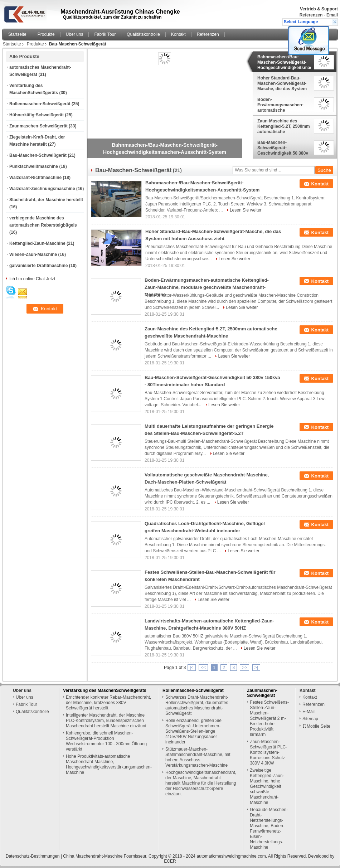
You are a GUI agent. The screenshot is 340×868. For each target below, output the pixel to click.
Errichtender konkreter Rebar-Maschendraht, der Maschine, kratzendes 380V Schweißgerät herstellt (108, 703)
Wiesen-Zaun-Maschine (33, 254)
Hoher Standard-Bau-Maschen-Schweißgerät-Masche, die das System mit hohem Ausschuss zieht (282, 83)
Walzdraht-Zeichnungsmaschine (42, 189)
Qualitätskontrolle (143, 34)
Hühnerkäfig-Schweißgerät (37, 115)
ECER (170, 861)
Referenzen (311, 15)
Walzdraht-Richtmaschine (35, 178)
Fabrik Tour (105, 34)
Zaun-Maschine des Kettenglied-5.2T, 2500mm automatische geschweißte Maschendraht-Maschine (284, 126)
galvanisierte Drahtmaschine (38, 266)
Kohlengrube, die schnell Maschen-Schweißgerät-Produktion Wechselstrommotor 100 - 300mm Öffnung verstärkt (106, 741)
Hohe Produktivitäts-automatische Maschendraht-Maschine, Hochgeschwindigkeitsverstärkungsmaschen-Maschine (109, 764)
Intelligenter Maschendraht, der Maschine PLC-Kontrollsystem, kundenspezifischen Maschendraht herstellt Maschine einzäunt (106, 721)
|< (191, 668)
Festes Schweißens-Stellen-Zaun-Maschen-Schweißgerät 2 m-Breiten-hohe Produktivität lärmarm (269, 718)
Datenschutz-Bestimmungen (33, 856)
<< (203, 668)
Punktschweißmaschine (34, 166)
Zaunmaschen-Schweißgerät (38, 126)
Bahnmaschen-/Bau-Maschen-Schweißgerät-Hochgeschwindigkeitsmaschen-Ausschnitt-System (284, 62)
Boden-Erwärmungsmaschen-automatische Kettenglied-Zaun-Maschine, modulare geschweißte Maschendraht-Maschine (282, 105)
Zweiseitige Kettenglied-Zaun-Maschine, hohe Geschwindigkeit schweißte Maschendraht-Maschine (267, 786)
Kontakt (178, 34)
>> (244, 668)
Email (332, 15)
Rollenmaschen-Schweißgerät (40, 104)
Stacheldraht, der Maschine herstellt (46, 200)
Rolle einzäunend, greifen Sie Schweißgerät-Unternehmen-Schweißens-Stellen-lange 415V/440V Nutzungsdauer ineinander (193, 731)
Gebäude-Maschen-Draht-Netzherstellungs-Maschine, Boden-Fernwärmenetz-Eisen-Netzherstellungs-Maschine (269, 828)
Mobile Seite (316, 726)
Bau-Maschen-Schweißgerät (38, 155)
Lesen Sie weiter (246, 210)
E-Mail (309, 712)
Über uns (75, 34)
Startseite (17, 34)
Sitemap (310, 719)
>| (256, 668)
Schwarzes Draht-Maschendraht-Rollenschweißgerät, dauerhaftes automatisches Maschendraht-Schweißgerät (197, 705)
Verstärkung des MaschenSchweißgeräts (105, 690)
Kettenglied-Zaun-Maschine (37, 243)
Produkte (46, 34)
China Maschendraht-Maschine (93, 856)
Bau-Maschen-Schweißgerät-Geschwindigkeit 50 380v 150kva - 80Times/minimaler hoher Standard (283, 148)
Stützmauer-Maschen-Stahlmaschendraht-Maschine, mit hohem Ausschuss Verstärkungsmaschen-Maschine (198, 757)
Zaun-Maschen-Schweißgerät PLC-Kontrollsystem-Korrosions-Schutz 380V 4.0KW (268, 752)
